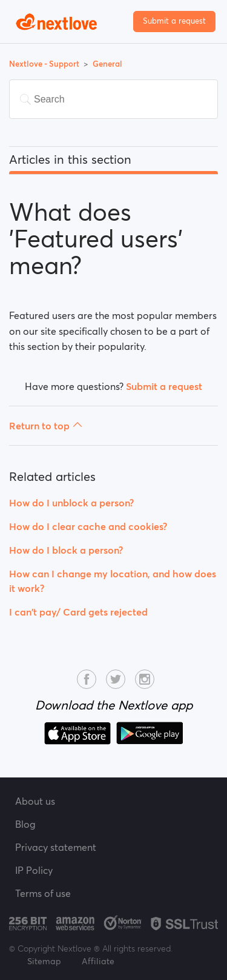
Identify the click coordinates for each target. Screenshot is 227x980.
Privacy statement (56, 847)
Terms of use (43, 893)
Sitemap (44, 961)
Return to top (46, 426)
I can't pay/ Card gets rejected (78, 612)
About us (35, 801)
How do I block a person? (66, 550)
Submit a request (174, 21)
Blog (25, 824)
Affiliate (98, 961)
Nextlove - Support (45, 64)
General (107, 64)
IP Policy (34, 870)
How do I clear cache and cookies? (88, 526)
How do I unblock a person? (71, 503)
